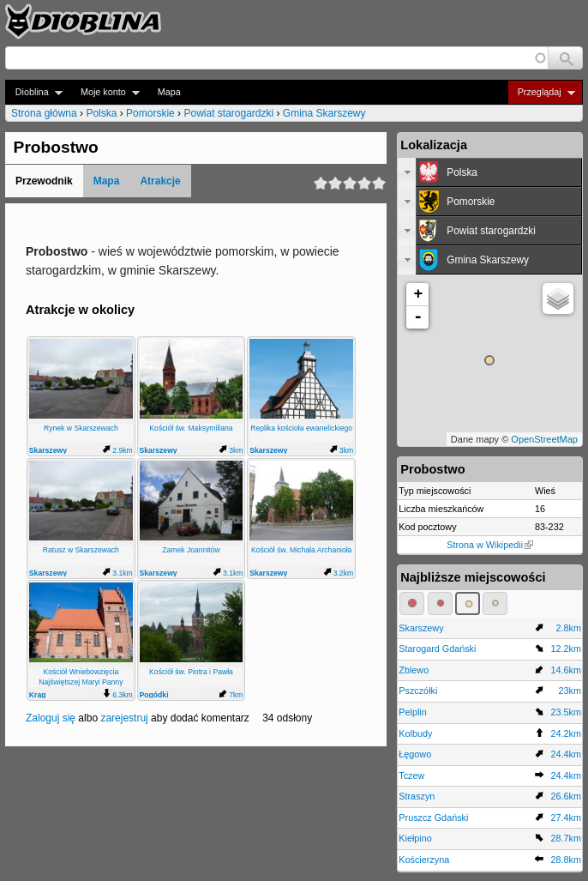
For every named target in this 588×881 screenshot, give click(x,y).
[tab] (490, 172)
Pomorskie (150, 113)
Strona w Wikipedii (490, 545)
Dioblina (34, 92)
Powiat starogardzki (228, 113)
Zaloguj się (51, 718)
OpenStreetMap (544, 439)
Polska (101, 113)
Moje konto (105, 92)
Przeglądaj (541, 92)
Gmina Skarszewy (324, 113)
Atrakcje (160, 181)
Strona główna (44, 113)
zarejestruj (124, 718)
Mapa (169, 92)
